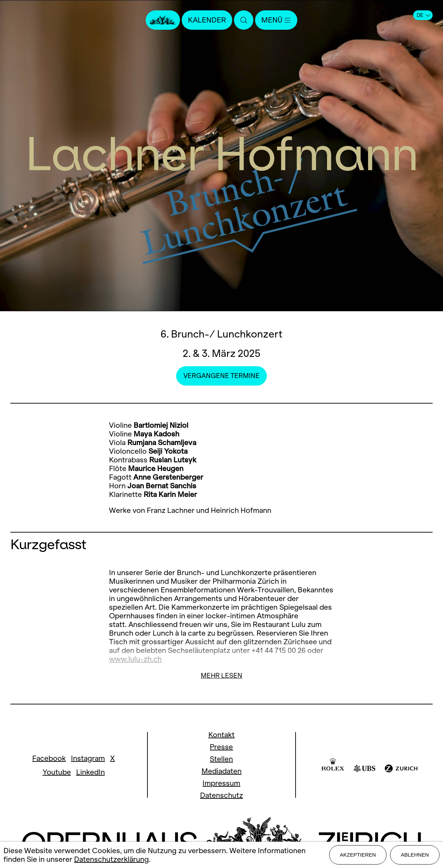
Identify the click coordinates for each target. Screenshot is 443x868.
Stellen (221, 759)
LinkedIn (91, 772)
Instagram (88, 758)
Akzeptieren (358, 855)
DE (424, 15)
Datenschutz (221, 795)
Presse (221, 747)
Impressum (221, 783)
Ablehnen (415, 855)
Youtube (57, 772)
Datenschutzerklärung (111, 859)
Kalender (207, 20)
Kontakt (221, 735)
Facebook (49, 758)
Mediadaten (221, 771)
